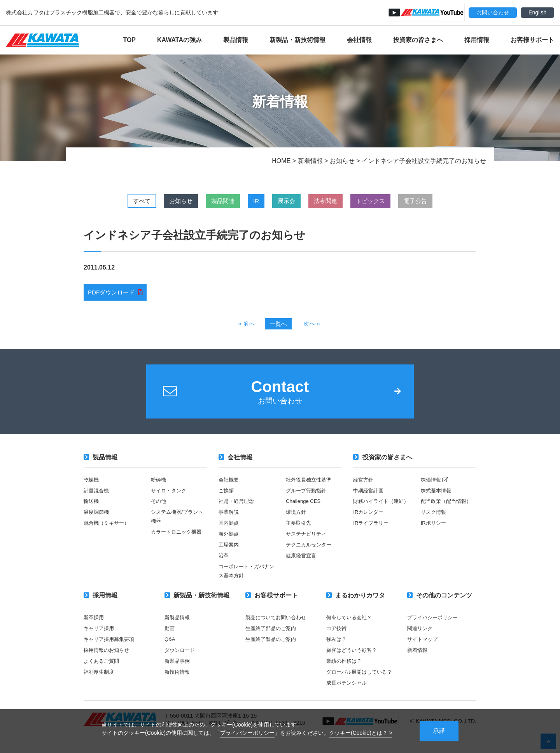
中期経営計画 (369, 496)
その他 (159, 506)
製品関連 (213, 201)
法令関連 (335, 201)
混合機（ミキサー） (108, 528)
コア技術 (337, 632)
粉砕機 (159, 485)
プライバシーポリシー (247, 732)
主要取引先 (299, 528)
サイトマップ (423, 643)
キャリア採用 (100, 632)
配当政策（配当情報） (448, 506)
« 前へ (245, 325)
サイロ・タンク (170, 496)
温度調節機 (97, 517)
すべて (118, 201)
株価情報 (436, 485)
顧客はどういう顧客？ (353, 653)
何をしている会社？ (351, 621)
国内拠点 (229, 528)
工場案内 (229, 549)
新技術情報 (178, 674)
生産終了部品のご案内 (273, 632)
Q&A (170, 643)
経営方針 (364, 485)
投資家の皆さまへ (418, 40)
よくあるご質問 (103, 664)
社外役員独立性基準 (310, 485)
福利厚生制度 (100, 674)
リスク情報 (434, 517)
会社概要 (229, 485)
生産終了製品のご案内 (273, 643)
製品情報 (236, 40)
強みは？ (337, 643)
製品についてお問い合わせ (278, 621)
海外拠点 (229, 538)
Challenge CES (304, 506)
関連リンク (421, 632)
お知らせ (164, 201)
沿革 (224, 560)
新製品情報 (178, 621)
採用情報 (477, 40)
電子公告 (439, 201)
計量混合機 (97, 496)
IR (252, 201)
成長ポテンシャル (348, 694)
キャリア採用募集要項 (111, 643)
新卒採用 (94, 621)
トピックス (387, 201)
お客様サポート (532, 40)
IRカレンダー (369, 526)
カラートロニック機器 (178, 536)
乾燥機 (92, 485)
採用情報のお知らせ (108, 653)
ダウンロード (181, 653)
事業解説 (229, 517)
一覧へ (278, 325)
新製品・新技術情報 (297, 40)
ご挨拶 (227, 496)
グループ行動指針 (308, 496)
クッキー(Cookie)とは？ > (361, 732)
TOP (129, 40)
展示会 (289, 201)
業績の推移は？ (345, 664)
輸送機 (92, 506)
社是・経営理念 (238, 506)
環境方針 (297, 517)
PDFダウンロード (113, 293)
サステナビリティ (308, 538)
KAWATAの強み (179, 40)
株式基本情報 (437, 496)
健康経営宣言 (302, 560)
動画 (170, 632)
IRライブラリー (372, 536)
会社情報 (359, 40)
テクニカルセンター (310, 549)
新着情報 (418, 653)
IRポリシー (434, 528)
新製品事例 (178, 664)
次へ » (313, 325)
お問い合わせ (493, 12)
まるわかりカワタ (356, 599)
